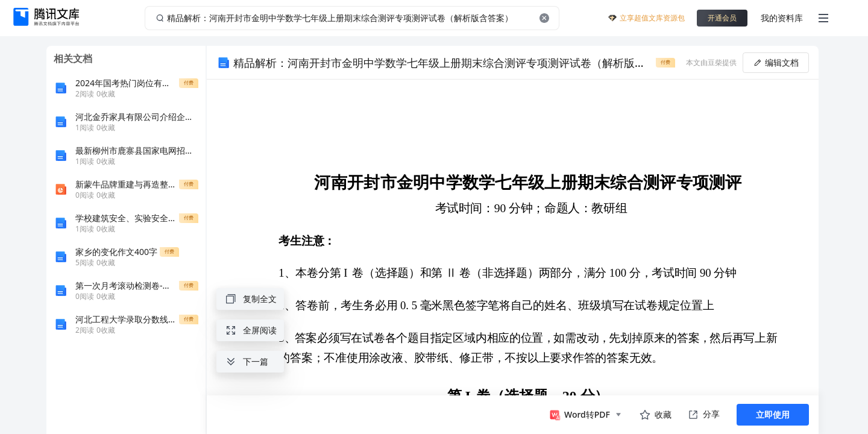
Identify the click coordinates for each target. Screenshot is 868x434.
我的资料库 (782, 18)
